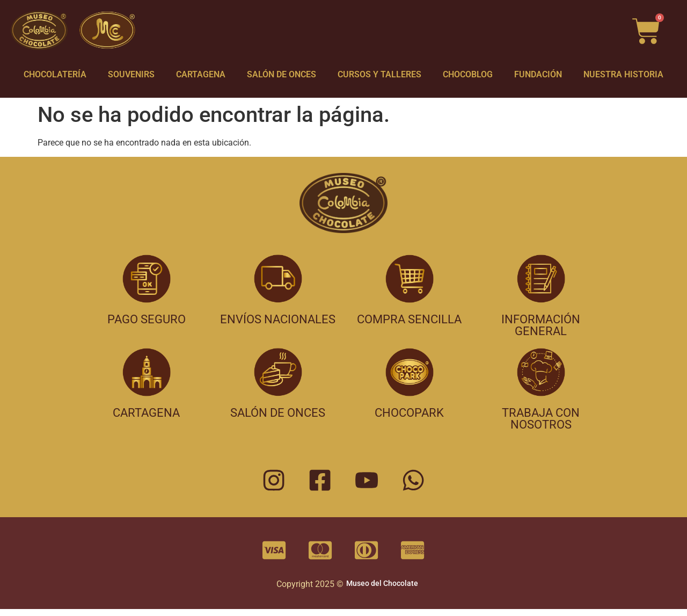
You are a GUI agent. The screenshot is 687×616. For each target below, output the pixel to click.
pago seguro (147, 319)
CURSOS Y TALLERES (379, 74)
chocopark (409, 413)
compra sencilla (409, 319)
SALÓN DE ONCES (282, 74)
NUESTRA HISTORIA (623, 74)
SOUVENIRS (131, 74)
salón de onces (278, 413)
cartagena (146, 413)
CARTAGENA (201, 74)
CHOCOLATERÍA (55, 74)
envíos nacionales (278, 319)
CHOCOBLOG (468, 74)
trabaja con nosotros (541, 419)
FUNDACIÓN (538, 74)
